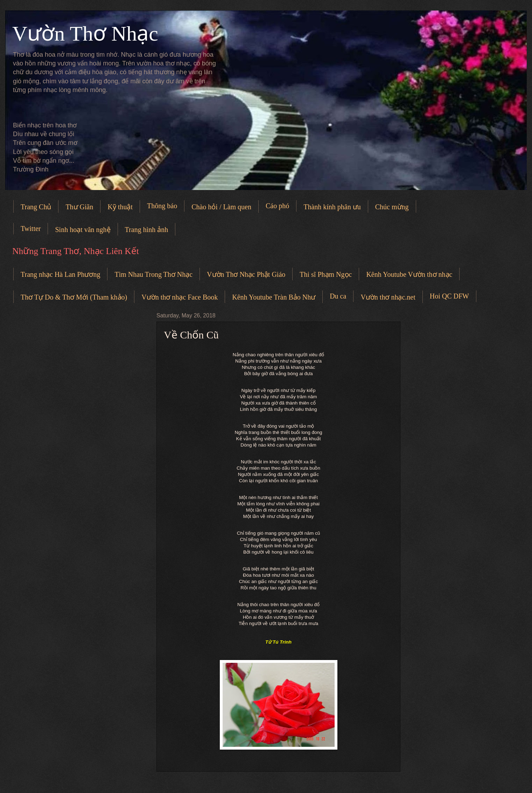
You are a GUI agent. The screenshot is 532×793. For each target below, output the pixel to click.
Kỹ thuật (120, 207)
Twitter (31, 229)
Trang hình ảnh (147, 230)
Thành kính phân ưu (332, 207)
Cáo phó (277, 206)
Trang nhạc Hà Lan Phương (60, 274)
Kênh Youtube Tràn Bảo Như (274, 297)
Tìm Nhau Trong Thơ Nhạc (153, 274)
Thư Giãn (79, 207)
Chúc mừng (392, 207)
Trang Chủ (36, 207)
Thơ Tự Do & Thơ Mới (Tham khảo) (74, 297)
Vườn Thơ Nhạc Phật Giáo (246, 274)
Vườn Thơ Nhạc (85, 34)
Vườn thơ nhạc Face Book (180, 297)
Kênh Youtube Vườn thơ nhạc (409, 274)
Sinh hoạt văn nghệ (83, 230)
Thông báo (162, 206)
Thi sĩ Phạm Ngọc (326, 274)
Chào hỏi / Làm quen (221, 207)
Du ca (338, 296)
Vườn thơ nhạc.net (388, 297)
